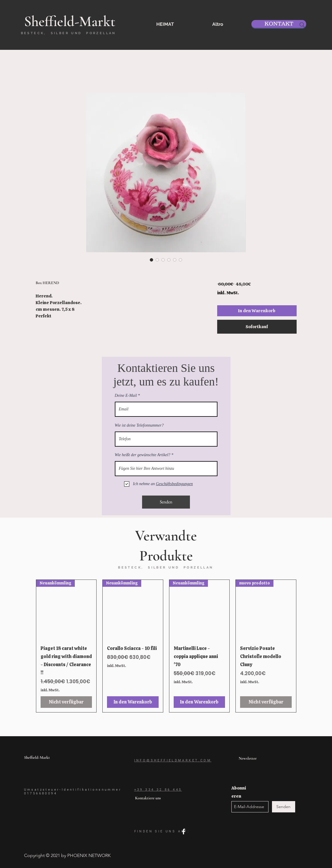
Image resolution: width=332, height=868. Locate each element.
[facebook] (184, 832)
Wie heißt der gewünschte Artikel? (143, 455)
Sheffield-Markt (37, 758)
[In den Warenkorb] (133, 702)
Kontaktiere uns (148, 798)
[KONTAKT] (279, 24)
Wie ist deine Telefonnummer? (139, 425)
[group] (166, 646)
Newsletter (248, 758)
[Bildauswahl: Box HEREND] (152, 260)
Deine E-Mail (126, 396)
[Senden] (166, 502)
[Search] (302, 25)
